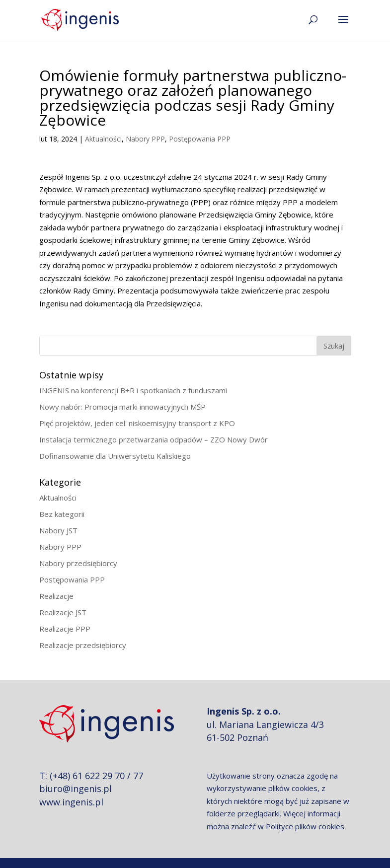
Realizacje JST (63, 612)
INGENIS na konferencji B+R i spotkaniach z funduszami (133, 390)
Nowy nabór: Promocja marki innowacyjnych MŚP (122, 407)
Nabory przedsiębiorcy (78, 563)
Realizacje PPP (65, 629)
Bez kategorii (62, 514)
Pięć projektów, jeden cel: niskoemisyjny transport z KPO (137, 423)
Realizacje (56, 596)
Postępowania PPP (200, 139)
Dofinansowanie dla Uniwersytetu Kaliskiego (115, 456)
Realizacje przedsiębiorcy (83, 645)
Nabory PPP (145, 139)
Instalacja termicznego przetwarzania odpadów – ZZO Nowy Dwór (154, 439)
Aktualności (103, 139)
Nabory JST (58, 530)
